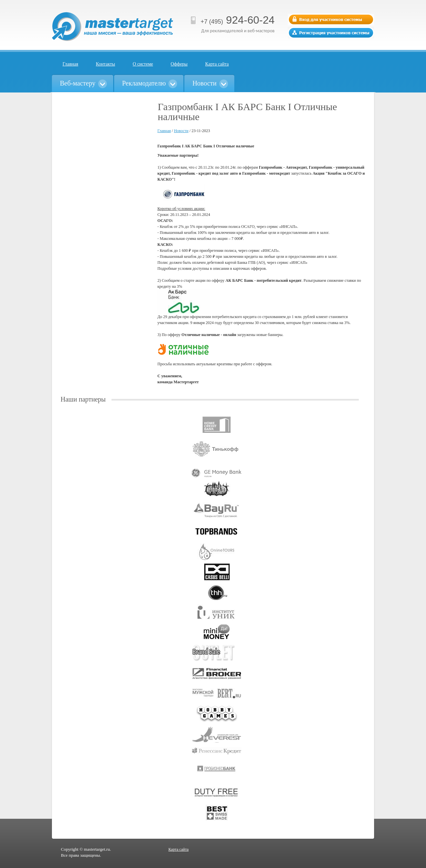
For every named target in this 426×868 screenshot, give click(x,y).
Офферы (179, 64)
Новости (181, 131)
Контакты (106, 64)
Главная (70, 64)
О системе (143, 64)
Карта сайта (217, 64)
